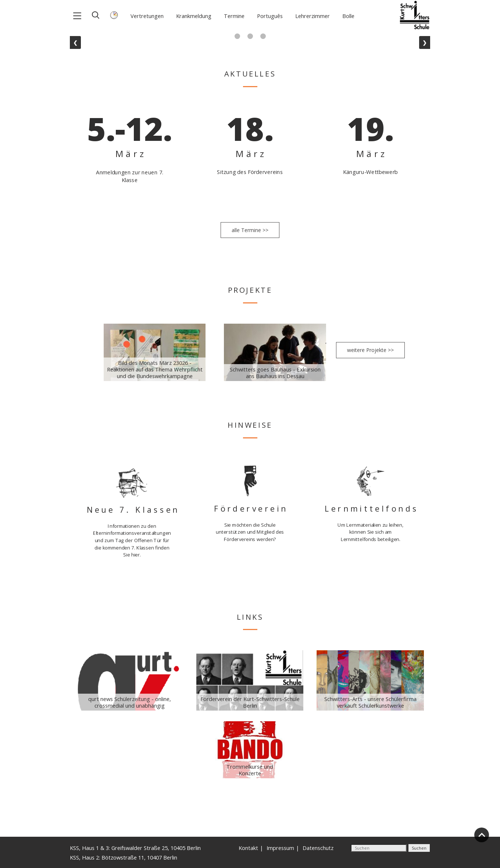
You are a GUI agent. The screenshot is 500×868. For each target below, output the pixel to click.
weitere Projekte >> (370, 350)
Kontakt (248, 848)
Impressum (280, 848)
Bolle (348, 16)
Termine (234, 16)
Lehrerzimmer (312, 16)
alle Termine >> (250, 230)
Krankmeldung (194, 16)
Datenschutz (318, 848)
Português (270, 16)
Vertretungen (147, 16)
